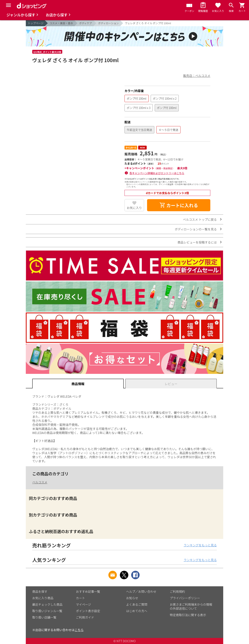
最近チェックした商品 (47, 604)
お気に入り (134, 208)
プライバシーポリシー (185, 598)
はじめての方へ (137, 611)
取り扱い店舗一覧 (44, 617)
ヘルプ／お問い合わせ (141, 591)
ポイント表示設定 (88, 611)
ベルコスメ (40, 482)
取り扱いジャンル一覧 (47, 611)
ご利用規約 (177, 591)
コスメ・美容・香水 (61, 23)
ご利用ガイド (85, 617)
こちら (79, 630)
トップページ (36, 23)
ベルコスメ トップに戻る (200, 219)
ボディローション (108, 23)
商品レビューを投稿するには (197, 242)
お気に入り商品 (43, 598)
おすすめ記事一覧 (88, 591)
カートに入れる (179, 205)
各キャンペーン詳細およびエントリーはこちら (157, 173)
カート (80, 598)
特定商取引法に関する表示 (188, 615)
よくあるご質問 (137, 604)
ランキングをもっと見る (200, 545)
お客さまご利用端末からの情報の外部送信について (191, 606)
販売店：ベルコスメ (197, 76)
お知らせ (132, 598)
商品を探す (40, 591)
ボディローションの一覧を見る (196, 229)
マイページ (84, 604)
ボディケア (86, 23)
